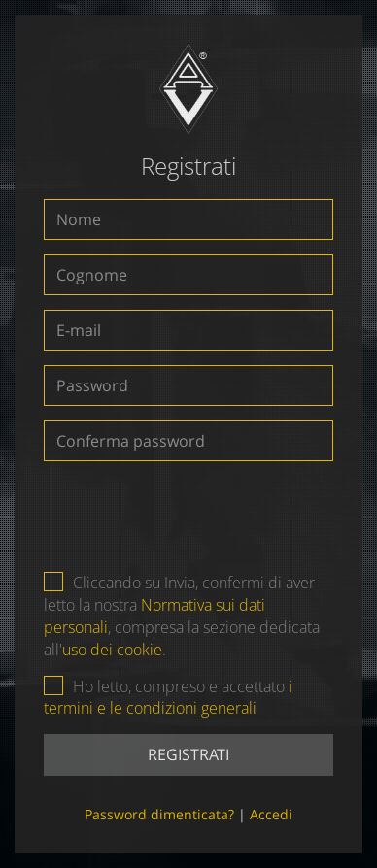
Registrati (188, 754)
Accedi (271, 814)
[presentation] (189, 513)
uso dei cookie (112, 650)
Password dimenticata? (159, 814)
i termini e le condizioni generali (168, 698)
